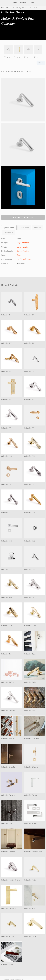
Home (14, 3)
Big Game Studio (24, 243)
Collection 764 (6, 428)
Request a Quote (23, 217)
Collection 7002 (30, 597)
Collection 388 (29, 343)
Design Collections (23, 8)
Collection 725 (6, 400)
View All (41, 63)
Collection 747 (29, 400)
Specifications (9, 227)
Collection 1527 (7, 569)
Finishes (37, 227)
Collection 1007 (7, 484)
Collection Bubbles (8, 739)
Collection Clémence (31, 739)
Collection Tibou (30, 936)
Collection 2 (5, 315)
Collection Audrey (7, 682)
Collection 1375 (30, 513)
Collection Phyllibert (8, 908)
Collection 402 (6, 371)
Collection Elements (8, 795)
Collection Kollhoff (31, 823)
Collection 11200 (7, 626)
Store (32, 3)
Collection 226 (29, 315)
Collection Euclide (31, 795)
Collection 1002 (7, 456)
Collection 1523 (30, 541)
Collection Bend (30, 710)
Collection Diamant (31, 767)
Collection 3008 (7, 597)
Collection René (30, 908)
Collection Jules (7, 823)
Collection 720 (29, 371)
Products (23, 3)
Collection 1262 (30, 484)
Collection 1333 (7, 513)
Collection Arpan (30, 654)
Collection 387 (6, 343)
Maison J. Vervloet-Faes (8, 8)
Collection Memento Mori (33, 852)
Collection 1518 (7, 541)
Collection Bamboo (8, 710)
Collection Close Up (8, 767)
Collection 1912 (30, 569)
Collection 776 (29, 428)
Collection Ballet (30, 682)
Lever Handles (23, 247)
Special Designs (23, 251)
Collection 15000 (30, 626)
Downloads (8, 232)
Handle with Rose (24, 259)
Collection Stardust (8, 936)
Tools (19, 255)
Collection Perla (30, 880)
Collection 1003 (30, 456)
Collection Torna (7, 965)
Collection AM (6, 654)
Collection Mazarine (8, 852)
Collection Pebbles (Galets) (11, 880)
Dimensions (24, 227)
